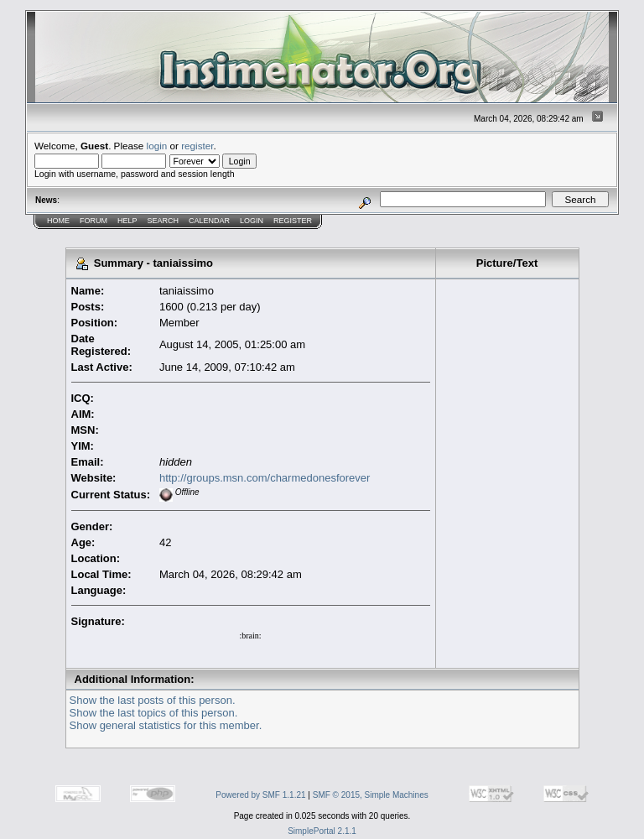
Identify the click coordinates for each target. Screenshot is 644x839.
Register (293, 221)
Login (252, 221)
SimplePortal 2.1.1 (322, 831)
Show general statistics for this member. (166, 725)
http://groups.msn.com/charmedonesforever (265, 478)
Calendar (209, 221)
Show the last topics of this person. (154, 713)
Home (58, 221)
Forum (93, 221)
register (197, 146)
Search (164, 221)
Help (127, 221)
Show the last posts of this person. (153, 700)
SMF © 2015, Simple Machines (371, 795)
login (157, 146)
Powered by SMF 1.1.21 (260, 795)
